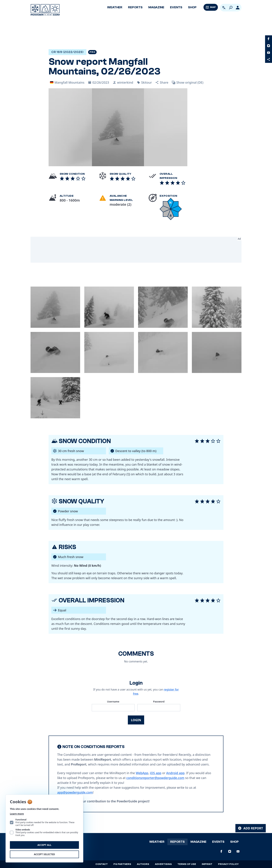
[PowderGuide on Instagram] (269, 46)
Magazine (156, 7)
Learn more (17, 814)
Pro (92, 52)
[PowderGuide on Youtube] (269, 53)
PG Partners (122, 864)
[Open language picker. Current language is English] (224, 8)
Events (176, 7)
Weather (115, 7)
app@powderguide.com (75, 792)
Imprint (207, 864)
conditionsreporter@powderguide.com (155, 778)
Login (136, 720)
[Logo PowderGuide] (45, 10)
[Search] (231, 8)
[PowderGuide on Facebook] (269, 39)
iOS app (156, 773)
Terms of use (187, 864)
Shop (192, 7)
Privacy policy (228, 864)
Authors (143, 864)
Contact (102, 864)
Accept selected (44, 854)
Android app (175, 773)
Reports (135, 7)
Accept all (44, 845)
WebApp (142, 773)
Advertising (163, 864)
